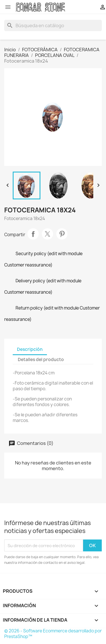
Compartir (33, 234)
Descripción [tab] (30, 349)
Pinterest (62, 234)
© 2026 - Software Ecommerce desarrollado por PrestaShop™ (53, 634)
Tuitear (47, 234)
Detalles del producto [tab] (41, 360)
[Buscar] (53, 25)
